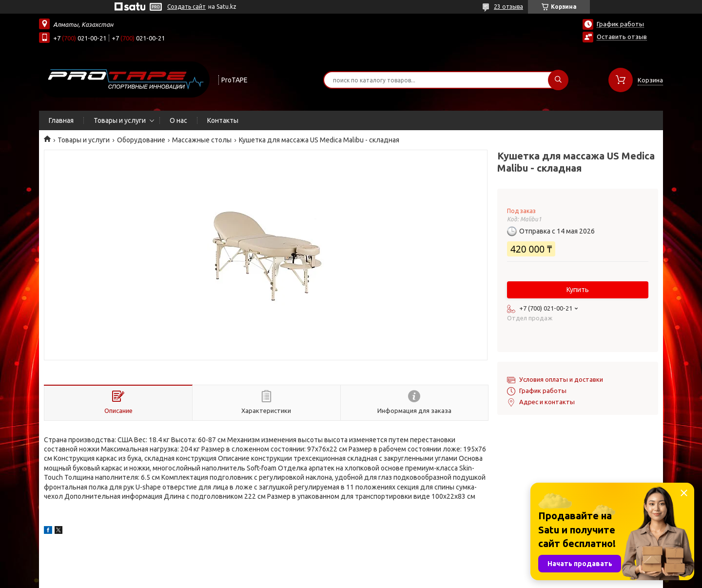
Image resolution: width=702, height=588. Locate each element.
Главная (61, 120)
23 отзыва (508, 7)
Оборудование (141, 140)
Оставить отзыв (622, 37)
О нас (178, 120)
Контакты (223, 120)
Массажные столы (202, 140)
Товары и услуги (120, 120)
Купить (578, 290)
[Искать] (558, 80)
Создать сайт (186, 7)
